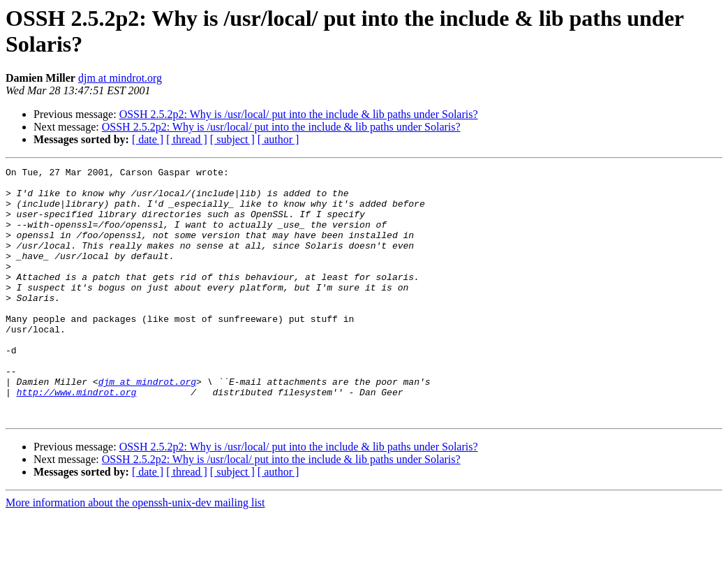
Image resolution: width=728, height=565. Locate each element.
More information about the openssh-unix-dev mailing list (135, 553)
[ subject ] (232, 139)
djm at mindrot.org (120, 78)
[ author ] (278, 139)
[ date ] (148, 139)
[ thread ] (187, 139)
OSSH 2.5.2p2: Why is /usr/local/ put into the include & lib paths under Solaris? (299, 114)
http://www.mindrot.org (77, 438)
